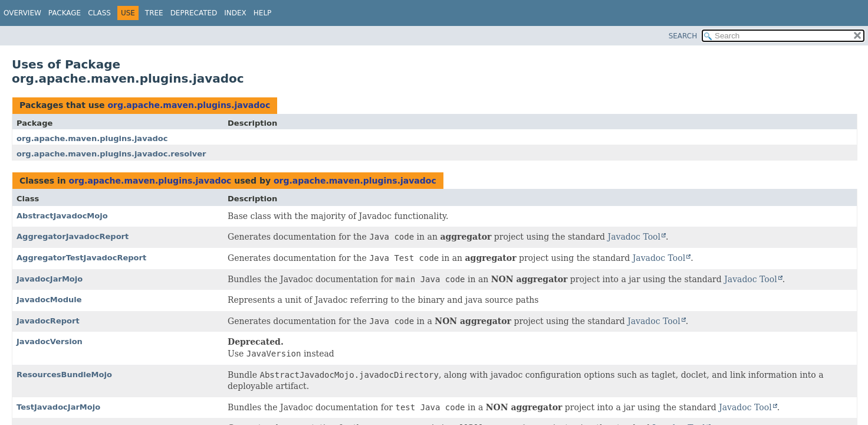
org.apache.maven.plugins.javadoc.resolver (111, 154)
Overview (22, 13)
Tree (154, 13)
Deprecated (194, 13)
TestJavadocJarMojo (58, 407)
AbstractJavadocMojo (62, 216)
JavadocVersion (50, 341)
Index (235, 13)
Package (65, 13)
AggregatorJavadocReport (73, 236)
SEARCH (683, 36)
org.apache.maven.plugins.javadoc (189, 105)
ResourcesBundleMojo (64, 375)
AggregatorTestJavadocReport (81, 258)
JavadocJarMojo (50, 279)
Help (263, 13)
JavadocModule (49, 300)
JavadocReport (48, 321)
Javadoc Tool (634, 237)
